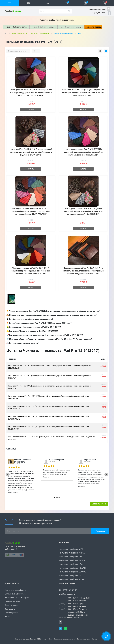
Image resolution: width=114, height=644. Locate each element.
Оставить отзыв (99, 504)
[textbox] (43, 27)
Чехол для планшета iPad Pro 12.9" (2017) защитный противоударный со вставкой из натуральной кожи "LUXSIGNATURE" (83, 211)
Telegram (61, 628)
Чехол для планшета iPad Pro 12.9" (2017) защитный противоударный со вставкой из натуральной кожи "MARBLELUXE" (31, 271)
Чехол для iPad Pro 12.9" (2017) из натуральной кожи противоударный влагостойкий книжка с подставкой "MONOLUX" (31, 152)
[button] (48, 3)
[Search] (69, 11)
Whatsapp (65, 628)
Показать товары (94, 27)
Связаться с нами (13, 601)
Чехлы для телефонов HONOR (72, 560)
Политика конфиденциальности (64, 639)
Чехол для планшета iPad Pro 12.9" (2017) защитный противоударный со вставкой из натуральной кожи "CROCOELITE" (83, 152)
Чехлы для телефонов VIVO (71, 549)
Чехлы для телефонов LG (70, 576)
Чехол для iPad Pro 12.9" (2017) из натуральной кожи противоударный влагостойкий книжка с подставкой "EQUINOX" (83, 93)
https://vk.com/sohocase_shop (109, 9)
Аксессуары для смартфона (17, 598)
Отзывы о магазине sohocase (87, 639)
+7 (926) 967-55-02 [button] (68, 590)
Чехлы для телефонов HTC (71, 564)
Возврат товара (12, 605)
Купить (31, 110)
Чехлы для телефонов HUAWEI (72, 568)
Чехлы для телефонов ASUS (71, 557)
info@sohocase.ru (67, 594)
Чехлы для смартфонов (15, 590)
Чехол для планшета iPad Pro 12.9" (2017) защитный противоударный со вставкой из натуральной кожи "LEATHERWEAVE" (31, 211)
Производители (12, 613)
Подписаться (100, 531)
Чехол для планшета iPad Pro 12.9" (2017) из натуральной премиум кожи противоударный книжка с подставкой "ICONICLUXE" (83, 271)
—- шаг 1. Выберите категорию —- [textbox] (17, 27)
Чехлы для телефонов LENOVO (72, 572)
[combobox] (16, 27)
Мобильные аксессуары (15, 594)
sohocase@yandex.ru (98, 9)
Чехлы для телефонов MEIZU (72, 579)
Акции (7, 617)
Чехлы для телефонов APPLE (72, 553)
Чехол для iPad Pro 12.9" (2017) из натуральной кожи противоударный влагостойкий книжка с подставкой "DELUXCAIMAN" (31, 93)
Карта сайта (10, 609)
